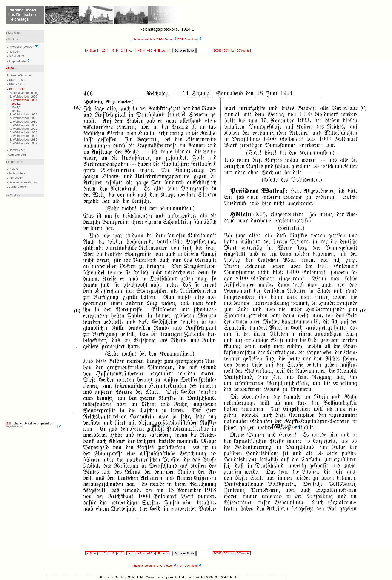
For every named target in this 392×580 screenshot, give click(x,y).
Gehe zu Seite (184, 50)
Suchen (13, 39)
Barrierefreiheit (18, 187)
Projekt (13, 169)
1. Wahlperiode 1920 (23, 96)
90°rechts (243, 50)
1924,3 (16, 111)
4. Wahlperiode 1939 (23, 143)
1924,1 (16, 104)
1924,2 (16, 107)
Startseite (14, 33)
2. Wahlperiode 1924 (23, 100)
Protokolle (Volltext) (23, 47)
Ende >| (163, 50)
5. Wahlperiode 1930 (23, 122)
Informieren (15, 162)
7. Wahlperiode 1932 (23, 129)
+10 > (150, 50)
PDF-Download (190, 39)
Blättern (13, 68)
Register (14, 52)
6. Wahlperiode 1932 (23, 125)
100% (217, 50)
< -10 (102, 50)
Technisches (16, 173)
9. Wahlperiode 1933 (23, 136)
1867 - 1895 (16, 80)
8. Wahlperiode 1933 (23, 132)
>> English (13, 195)
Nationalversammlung (24, 93)
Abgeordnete (19, 61)
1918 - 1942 (16, 89)
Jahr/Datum (16, 56)
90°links (229, 50)
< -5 (112, 50)
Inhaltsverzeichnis (144, 39)
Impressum (16, 178)
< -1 (120, 50)
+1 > (131, 50)
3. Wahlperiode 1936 (23, 139)
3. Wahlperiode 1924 (23, 114)
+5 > (140, 50)
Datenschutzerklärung (23, 182)
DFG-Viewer (166, 39)
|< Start (91, 50)
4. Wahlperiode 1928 (23, 118)
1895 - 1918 (16, 84)
